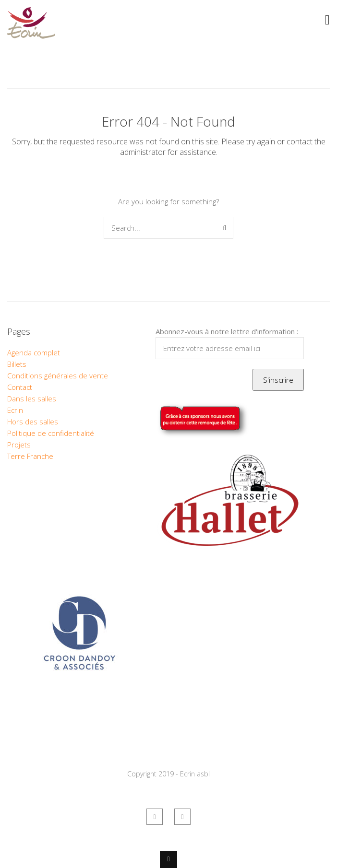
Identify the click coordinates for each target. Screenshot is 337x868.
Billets (17, 364)
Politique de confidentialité (51, 433)
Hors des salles (33, 422)
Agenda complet (34, 352)
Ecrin (15, 410)
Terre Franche (30, 456)
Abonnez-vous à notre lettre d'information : (227, 331)
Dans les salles (32, 399)
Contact (20, 387)
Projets (19, 445)
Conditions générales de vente (58, 375)
